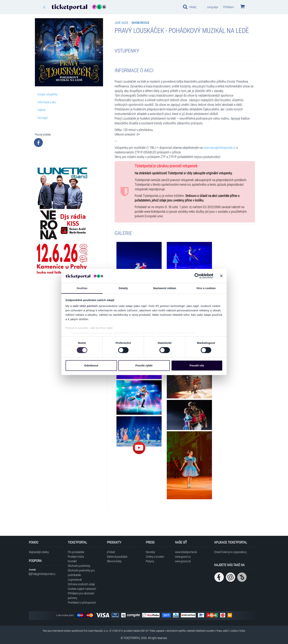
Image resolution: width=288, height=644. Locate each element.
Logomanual (75, 579)
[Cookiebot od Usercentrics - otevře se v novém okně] (197, 276)
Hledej (190, 7)
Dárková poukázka (117, 556)
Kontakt (72, 561)
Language (213, 7)
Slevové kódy (114, 561)
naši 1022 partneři (85, 306)
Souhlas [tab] (82, 288)
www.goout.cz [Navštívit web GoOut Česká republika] (183, 556)
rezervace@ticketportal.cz (219, 148)
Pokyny (150, 561)
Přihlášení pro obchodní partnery (81, 596)
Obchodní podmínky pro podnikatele (81, 573)
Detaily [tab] (123, 288)
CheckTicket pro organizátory (231, 552)
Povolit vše (197, 365)
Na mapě (43, 118)
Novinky (150, 552)
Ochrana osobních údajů (81, 584)
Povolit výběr (144, 365)
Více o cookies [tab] (206, 288)
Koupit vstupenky (48, 94)
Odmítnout (91, 365)
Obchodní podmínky (79, 566)
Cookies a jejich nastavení (82, 589)
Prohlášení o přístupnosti (82, 602)
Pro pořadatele (76, 552)
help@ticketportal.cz (42, 574)
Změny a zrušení (155, 556)
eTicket (111, 552)
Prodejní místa (76, 556)
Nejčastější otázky (39, 552)
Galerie (41, 110)
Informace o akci (47, 102)
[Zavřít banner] (221, 276)
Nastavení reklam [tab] (165, 288)
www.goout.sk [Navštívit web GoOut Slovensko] (183, 561)
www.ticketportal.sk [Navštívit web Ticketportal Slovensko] (186, 552)
